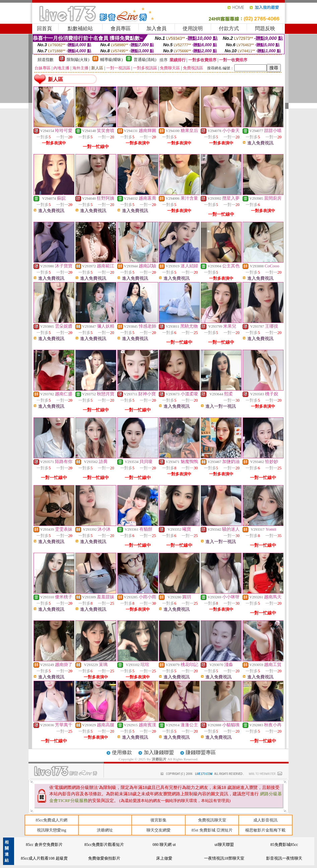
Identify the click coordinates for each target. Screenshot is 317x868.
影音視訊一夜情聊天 (284, 858)
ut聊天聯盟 (224, 845)
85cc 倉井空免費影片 (44, 845)
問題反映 (265, 28)
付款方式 (229, 28)
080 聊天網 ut (164, 845)
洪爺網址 (105, 830)
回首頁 (44, 28)
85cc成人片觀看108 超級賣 (44, 858)
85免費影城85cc (284, 845)
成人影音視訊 (265, 820)
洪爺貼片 (160, 759)
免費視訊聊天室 (212, 820)
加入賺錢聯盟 (159, 752)
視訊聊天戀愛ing (51, 830)
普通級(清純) (145, 60)
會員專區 (121, 28)
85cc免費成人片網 (51, 820)
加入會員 (156, 28)
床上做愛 (164, 858)
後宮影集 (158, 820)
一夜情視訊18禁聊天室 (224, 858)
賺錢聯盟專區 (201, 752)
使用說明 (193, 28)
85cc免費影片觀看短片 (104, 845)
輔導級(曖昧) (112, 60)
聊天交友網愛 (158, 830)
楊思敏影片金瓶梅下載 (265, 830)
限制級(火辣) (78, 60)
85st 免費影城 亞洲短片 (212, 830)
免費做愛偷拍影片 (104, 858)
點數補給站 (80, 28)
